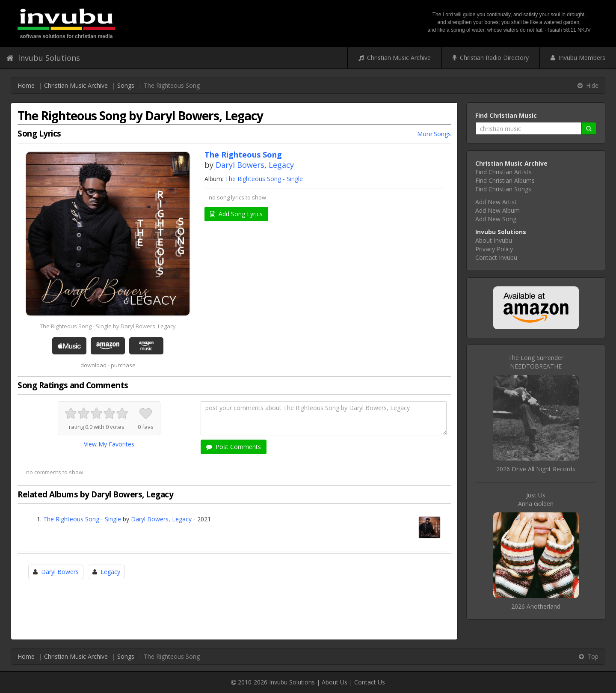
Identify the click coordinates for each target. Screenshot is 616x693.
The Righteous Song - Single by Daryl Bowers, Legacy (108, 326)
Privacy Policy (494, 249)
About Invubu (494, 240)
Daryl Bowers (240, 165)
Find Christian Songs (503, 189)
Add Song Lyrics (236, 214)
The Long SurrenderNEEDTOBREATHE (536, 362)
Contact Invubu (496, 257)
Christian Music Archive (395, 58)
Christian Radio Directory (491, 58)
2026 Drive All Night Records (536, 469)
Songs (126, 85)
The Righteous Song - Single (264, 179)
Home (26, 85)
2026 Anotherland (536, 606)
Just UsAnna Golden (536, 499)
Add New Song (496, 219)
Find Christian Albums (505, 180)
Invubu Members (578, 58)
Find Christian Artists (503, 172)
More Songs (434, 134)
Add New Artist (496, 202)
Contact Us (370, 682)
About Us (335, 682)
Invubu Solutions (43, 58)
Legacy (281, 165)
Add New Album (498, 210)
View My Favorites (109, 444)
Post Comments (234, 447)
